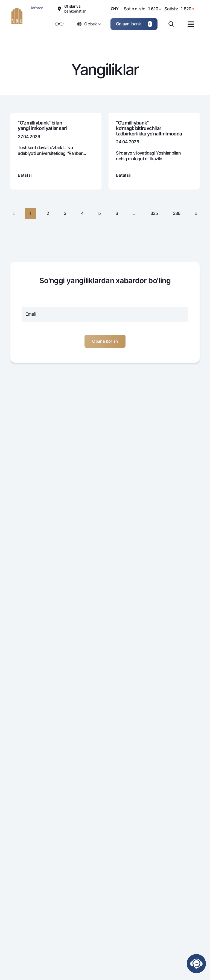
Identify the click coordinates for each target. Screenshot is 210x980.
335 (154, 213)
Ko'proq (37, 8)
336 (177, 213)
